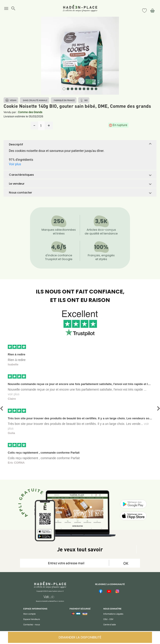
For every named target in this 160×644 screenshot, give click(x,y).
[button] (80, 144)
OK (126, 563)
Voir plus (15, 164)
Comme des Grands (30, 112)
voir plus (14, 394)
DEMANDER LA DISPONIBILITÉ (80, 637)
